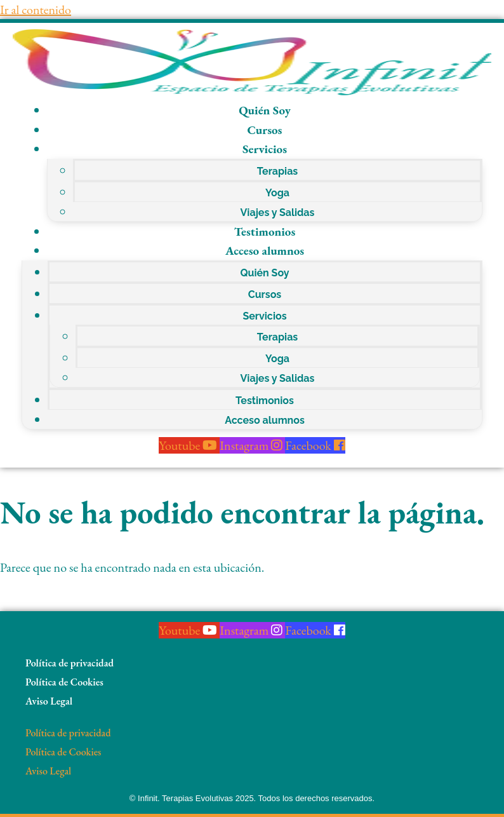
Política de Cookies (64, 682)
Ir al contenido (36, 10)
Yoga (277, 193)
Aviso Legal (49, 701)
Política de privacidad (70, 663)
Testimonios (265, 232)
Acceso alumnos (265, 251)
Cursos (265, 130)
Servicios (265, 149)
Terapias (278, 171)
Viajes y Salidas (278, 213)
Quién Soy (265, 110)
